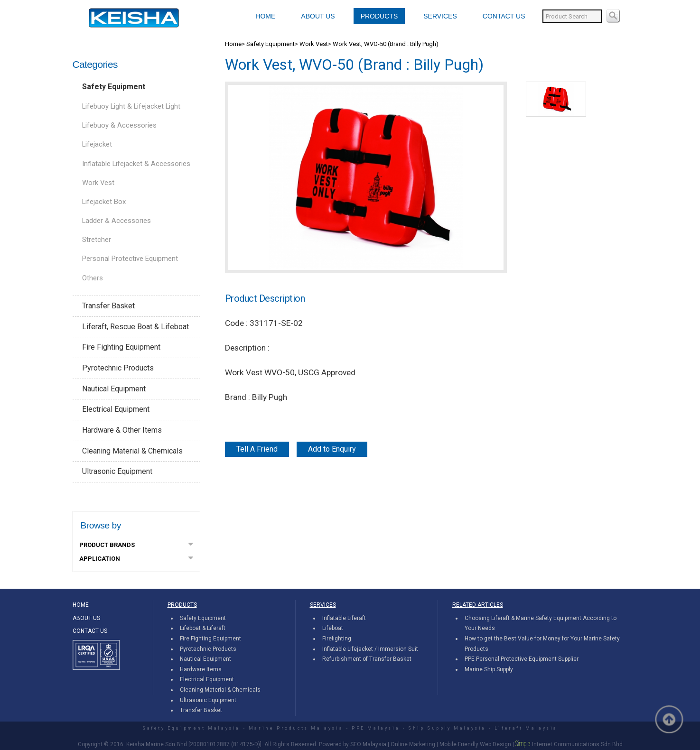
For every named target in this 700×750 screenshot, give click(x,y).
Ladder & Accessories (117, 221)
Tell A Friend (257, 449)
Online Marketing (413, 744)
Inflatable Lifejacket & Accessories (136, 164)
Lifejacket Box (104, 202)
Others (93, 278)
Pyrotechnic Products (118, 368)
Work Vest (98, 183)
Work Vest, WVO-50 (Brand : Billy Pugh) (386, 44)
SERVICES (440, 16)
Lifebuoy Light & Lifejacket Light (131, 106)
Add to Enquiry (332, 449)
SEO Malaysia (368, 744)
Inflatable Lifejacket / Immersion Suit (370, 649)
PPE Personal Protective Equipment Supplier (522, 659)
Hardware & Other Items (122, 430)
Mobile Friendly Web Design (475, 744)
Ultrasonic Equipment (117, 471)
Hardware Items (201, 669)
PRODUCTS (379, 16)
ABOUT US (318, 16)
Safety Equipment (114, 87)
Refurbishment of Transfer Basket (367, 659)
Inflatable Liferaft (344, 618)
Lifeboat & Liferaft (203, 628)
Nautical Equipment (114, 389)
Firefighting (337, 639)
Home (233, 44)
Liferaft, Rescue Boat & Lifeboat (135, 327)
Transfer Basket (108, 306)
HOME (265, 16)
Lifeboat (333, 628)
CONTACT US (504, 16)
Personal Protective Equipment (130, 259)
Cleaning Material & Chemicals (132, 451)
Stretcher (97, 240)
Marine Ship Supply (489, 669)
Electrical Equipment (116, 409)
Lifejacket (97, 144)
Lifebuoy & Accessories (119, 125)
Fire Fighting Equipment (121, 347)
